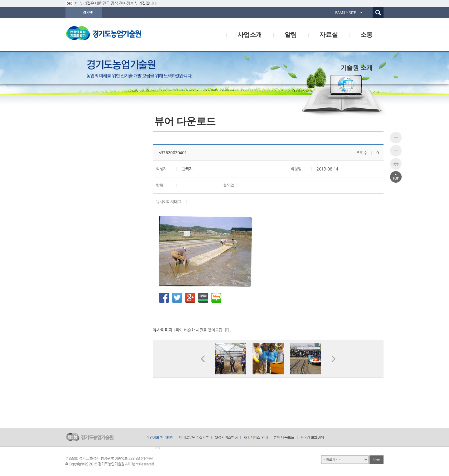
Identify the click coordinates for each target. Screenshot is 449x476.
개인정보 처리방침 (159, 437)
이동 (377, 459)
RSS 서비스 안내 (256, 437)
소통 (367, 35)
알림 (291, 35)
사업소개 (250, 35)
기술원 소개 (357, 68)
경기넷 (88, 12)
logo (117, 35)
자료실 (328, 35)
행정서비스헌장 (226, 437)
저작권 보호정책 (312, 437)
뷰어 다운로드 (284, 437)
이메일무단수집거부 (194, 437)
